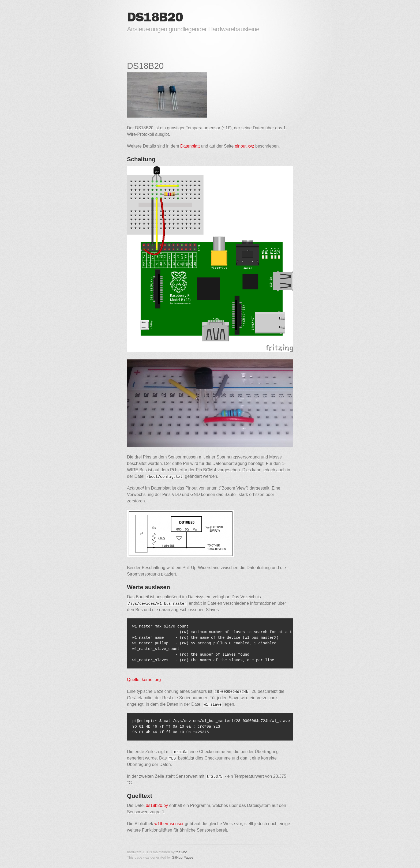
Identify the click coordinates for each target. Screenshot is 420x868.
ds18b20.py (157, 805)
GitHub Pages (183, 857)
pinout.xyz (245, 146)
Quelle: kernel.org (144, 680)
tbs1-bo (181, 852)
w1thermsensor (169, 824)
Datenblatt (190, 146)
